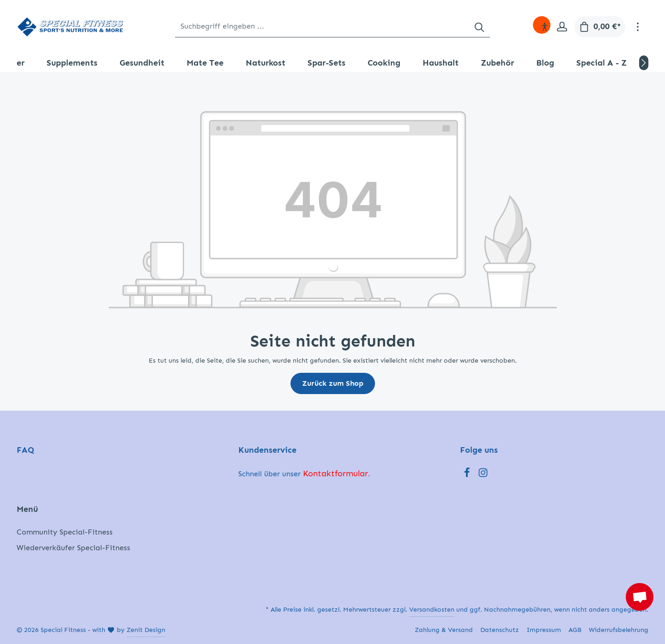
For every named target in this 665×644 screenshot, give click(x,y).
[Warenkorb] (600, 27)
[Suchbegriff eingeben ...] (322, 27)
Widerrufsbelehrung (619, 630)
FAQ (25, 450)
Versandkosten (432, 610)
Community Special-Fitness (65, 532)
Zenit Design (146, 630)
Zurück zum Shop (333, 383)
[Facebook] (468, 475)
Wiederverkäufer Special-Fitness (73, 548)
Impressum (544, 630)
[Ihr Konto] (562, 27)
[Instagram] (483, 475)
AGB (575, 630)
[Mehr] (638, 27)
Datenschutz (500, 630)
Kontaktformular (336, 474)
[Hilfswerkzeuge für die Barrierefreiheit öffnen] (544, 27)
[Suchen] (479, 27)
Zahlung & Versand (444, 630)
